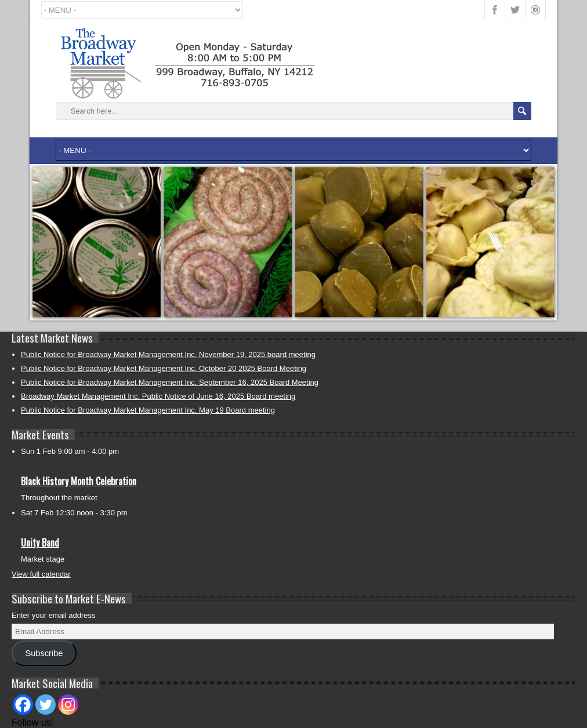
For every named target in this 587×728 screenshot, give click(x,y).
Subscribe (44, 653)
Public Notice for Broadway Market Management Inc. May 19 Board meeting (148, 410)
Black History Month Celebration (79, 481)
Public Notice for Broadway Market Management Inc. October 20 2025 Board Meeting (164, 368)
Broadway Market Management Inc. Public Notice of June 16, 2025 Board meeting (158, 396)
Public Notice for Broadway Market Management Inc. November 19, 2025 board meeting (168, 354)
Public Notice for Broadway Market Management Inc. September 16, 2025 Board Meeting (170, 382)
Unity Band (40, 543)
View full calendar (41, 574)
